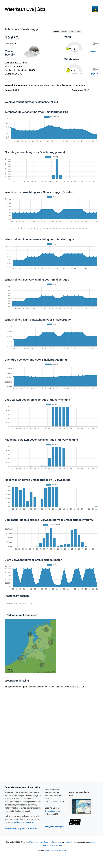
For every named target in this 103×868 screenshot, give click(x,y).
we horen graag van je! (24, 822)
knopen (64, 31)
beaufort (56, 31)
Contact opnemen (53, 811)
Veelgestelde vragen (54, 826)
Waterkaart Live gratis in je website (21, 829)
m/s (79, 31)
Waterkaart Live (37, 842)
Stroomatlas (57, 842)
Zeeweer (48, 842)
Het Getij (68, 842)
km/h (71, 31)
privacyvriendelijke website (56, 850)
